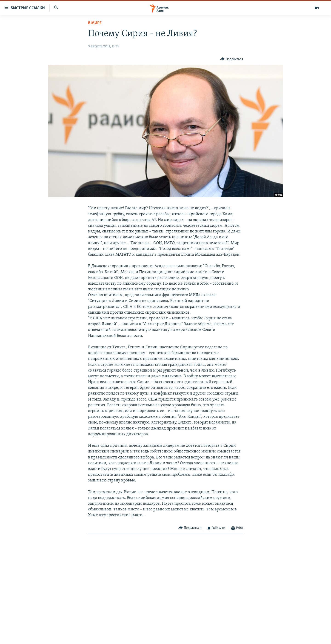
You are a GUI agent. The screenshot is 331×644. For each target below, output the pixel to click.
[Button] (232, 59)
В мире (95, 23)
